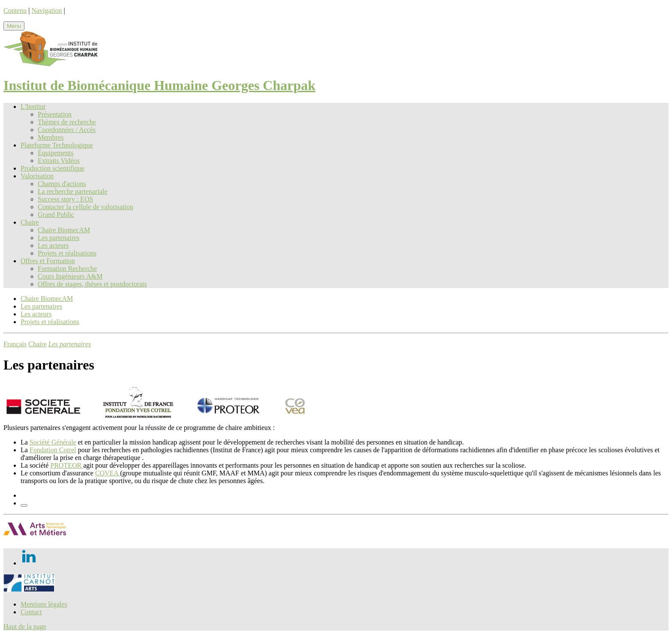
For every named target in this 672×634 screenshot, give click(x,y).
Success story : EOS (65, 199)
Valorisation (37, 176)
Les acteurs (53, 245)
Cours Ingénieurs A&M (70, 276)
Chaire (30, 222)
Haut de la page (25, 626)
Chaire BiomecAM (64, 230)
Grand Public (56, 215)
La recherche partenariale (73, 191)
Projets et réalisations (67, 253)
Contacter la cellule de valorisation (85, 207)
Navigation (46, 11)
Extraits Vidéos (59, 161)
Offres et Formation (48, 261)
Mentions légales (44, 604)
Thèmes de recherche (67, 122)
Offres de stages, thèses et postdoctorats (92, 284)
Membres (51, 137)
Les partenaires (58, 238)
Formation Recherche (67, 269)
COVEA (108, 473)
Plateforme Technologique (57, 145)
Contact (31, 612)
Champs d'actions (62, 184)
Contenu (15, 11)
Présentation (55, 114)
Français (15, 344)
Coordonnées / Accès (67, 130)
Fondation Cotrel (53, 450)
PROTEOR (67, 465)
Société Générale (53, 442)
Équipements (56, 153)
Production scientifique (52, 168)
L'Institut (33, 107)
